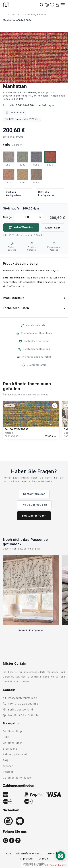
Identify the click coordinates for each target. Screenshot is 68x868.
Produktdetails (14, 298)
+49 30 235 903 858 (34, 505)
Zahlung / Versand (15, 754)
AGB (9, 854)
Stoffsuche (10, 749)
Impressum (27, 859)
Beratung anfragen (34, 516)
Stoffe (15, 15)
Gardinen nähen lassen (18, 778)
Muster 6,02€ (53, 228)
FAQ (6, 760)
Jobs (6, 737)
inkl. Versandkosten (55, 865)
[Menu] (63, 5)
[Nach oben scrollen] (61, 862)
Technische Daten (16, 308)
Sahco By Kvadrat (36, 15)
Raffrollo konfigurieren (46, 194)
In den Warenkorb (21, 228)
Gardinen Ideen (13, 743)
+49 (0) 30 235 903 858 (23, 704)
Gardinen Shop (12, 731)
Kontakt (8, 772)
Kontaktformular (34, 494)
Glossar (8, 766)
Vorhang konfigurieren (14, 194)
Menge (34, 217)
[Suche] (42, 5)
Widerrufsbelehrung (29, 854)
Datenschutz (54, 854)
